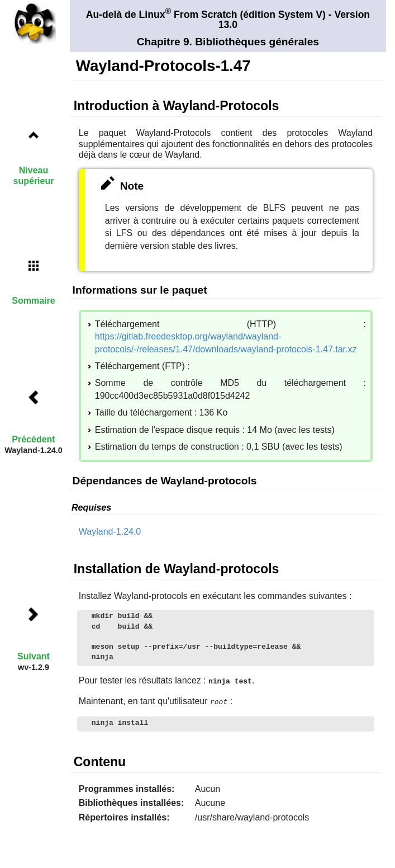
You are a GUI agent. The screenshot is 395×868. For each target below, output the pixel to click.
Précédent (33, 439)
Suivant (34, 656)
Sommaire (33, 301)
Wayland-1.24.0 (110, 532)
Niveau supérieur (34, 176)
